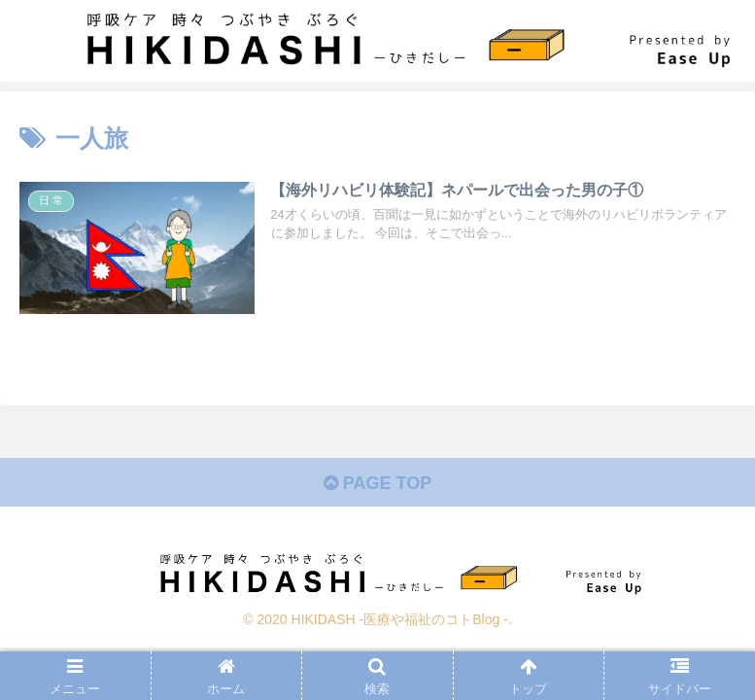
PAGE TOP (377, 483)
